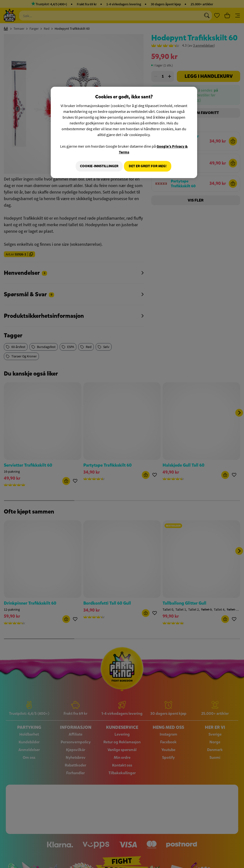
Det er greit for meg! (148, 166)
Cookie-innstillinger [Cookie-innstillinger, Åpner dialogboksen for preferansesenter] (97, 166)
